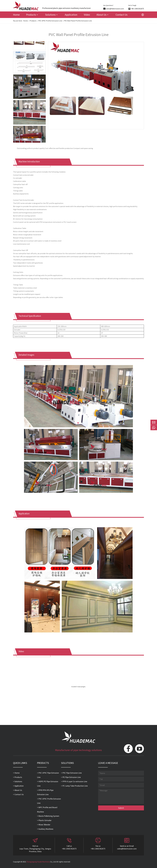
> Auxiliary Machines (45, 829)
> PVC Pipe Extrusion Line (71, 773)
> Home (16, 773)
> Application (18, 786)
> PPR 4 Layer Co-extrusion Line (74, 781)
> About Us (18, 790)
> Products (18, 777)
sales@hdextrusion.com (115, 9)
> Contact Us (18, 794)
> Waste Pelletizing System (48, 816)
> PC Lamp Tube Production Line (74, 786)
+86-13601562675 (137, 9)
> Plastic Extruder (44, 820)
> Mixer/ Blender (44, 825)
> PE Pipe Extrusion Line (71, 777)
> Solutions (18, 781)
